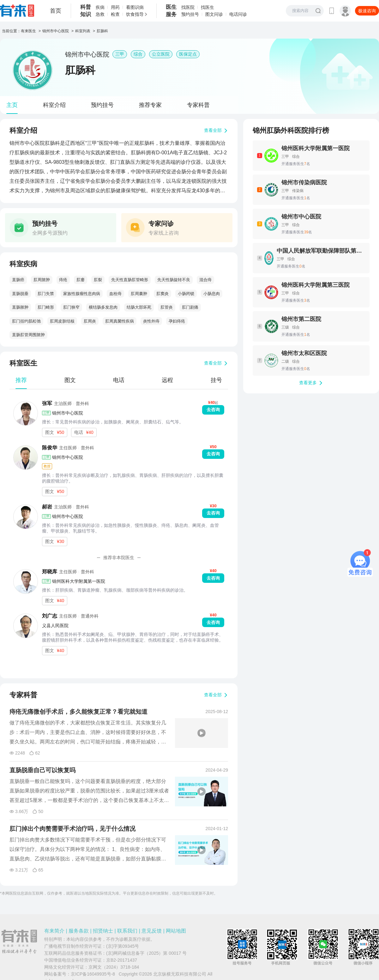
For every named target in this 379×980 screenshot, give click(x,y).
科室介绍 (54, 105)
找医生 (208, 7)
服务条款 (79, 931)
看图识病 (135, 7)
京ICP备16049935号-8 (93, 974)
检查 (115, 14)
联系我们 (127, 931)
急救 (100, 14)
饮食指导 (135, 14)
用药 (115, 7)
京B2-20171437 (122, 960)
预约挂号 (190, 14)
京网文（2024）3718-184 (114, 967)
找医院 (188, 7)
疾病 (100, 7)
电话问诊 (238, 14)
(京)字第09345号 (123, 946)
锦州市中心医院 (56, 31)
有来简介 (54, 931)
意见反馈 (152, 931)
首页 (56, 11)
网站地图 (176, 931)
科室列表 (83, 31)
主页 (12, 105)
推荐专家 (150, 105)
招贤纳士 (103, 931)
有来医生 (28, 31)
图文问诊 (214, 14)
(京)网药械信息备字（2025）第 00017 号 (146, 953)
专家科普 (198, 105)
